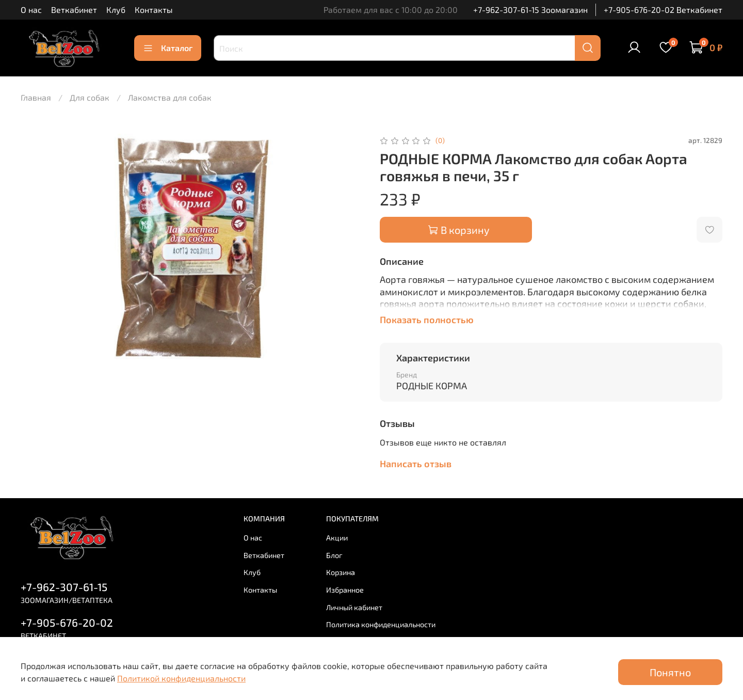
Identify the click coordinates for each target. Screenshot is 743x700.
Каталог (168, 48)
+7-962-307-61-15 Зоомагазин (530, 10)
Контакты (154, 10)
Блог (334, 555)
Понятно (670, 672)
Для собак (90, 97)
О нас (31, 10)
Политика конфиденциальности (381, 624)
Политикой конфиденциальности (181, 678)
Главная (36, 97)
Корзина (341, 572)
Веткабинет (74, 10)
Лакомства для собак (170, 97)
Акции (337, 538)
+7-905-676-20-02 (67, 622)
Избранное (345, 590)
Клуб (116, 10)
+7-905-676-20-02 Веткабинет (663, 10)
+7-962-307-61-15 (64, 587)
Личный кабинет (354, 607)
